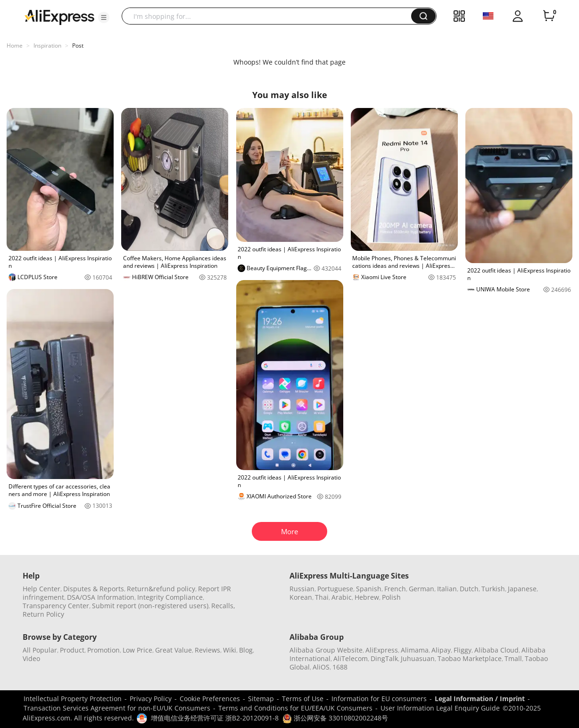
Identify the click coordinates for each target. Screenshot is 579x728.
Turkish (493, 589)
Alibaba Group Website (326, 650)
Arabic (342, 597)
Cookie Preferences (210, 699)
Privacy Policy (151, 699)
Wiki (230, 650)
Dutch (469, 589)
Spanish (369, 589)
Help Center (41, 589)
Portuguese (335, 589)
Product (72, 650)
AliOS (321, 667)
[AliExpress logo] (59, 17)
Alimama (415, 650)
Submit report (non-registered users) (150, 606)
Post (78, 45)
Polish (391, 597)
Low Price (137, 650)
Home (15, 45)
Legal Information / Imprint (480, 699)
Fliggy (463, 650)
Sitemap (261, 699)
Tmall (513, 658)
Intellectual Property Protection (73, 699)
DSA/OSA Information (101, 597)
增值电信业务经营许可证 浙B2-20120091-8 (215, 718)
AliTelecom (351, 658)
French (395, 589)
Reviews (207, 650)
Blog (246, 650)
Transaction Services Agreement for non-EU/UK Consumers (117, 708)
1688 (340, 667)
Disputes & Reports (94, 589)
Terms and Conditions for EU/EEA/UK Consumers (295, 708)
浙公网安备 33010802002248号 (335, 718)
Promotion (103, 650)
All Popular (40, 650)
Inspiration (47, 45)
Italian (447, 589)
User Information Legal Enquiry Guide (440, 708)
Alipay (441, 650)
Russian (302, 589)
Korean (301, 597)
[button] (104, 17)
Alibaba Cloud (496, 650)
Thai (322, 597)
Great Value (174, 650)
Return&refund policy (161, 589)
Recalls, (223, 606)
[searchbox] (270, 16)
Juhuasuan (418, 658)
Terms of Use (303, 699)
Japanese (522, 589)
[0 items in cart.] (549, 16)
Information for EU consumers (379, 699)
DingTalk (384, 658)
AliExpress (382, 650)
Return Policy (43, 614)
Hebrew (367, 597)
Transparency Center (56, 606)
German (422, 589)
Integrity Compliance (170, 597)
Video (31, 658)
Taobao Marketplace (470, 658)
